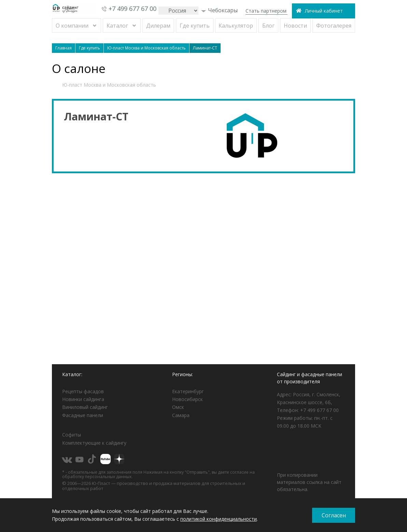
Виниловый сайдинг (85, 407)
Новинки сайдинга (83, 399)
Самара (181, 415)
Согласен (334, 515)
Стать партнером (266, 11)
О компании (72, 26)
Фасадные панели (83, 415)
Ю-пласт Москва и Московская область (109, 85)
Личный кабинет (324, 11)
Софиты (72, 435)
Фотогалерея (334, 26)
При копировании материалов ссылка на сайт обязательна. (309, 482)
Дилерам (158, 26)
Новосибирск (187, 399)
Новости (295, 26)
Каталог (117, 26)
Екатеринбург (188, 391)
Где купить (195, 26)
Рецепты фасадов (83, 391)
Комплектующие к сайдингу (94, 443)
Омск (178, 407)
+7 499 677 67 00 (132, 9)
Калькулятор (236, 26)
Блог (268, 26)
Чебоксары (219, 10)
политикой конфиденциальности (219, 519)
